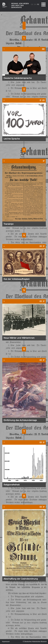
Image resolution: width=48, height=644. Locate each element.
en (35, 4)
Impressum (6, 642)
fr (38, 4)
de (32, 4)
